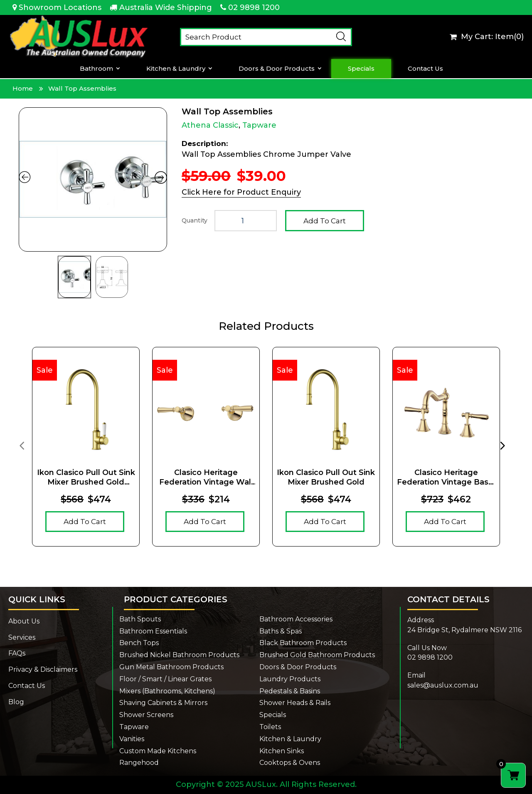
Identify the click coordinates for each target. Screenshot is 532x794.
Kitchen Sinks (282, 751)
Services (22, 637)
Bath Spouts (140, 619)
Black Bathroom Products (303, 643)
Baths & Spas (281, 631)
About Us (24, 621)
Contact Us (425, 69)
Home (23, 88)
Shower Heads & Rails (295, 703)
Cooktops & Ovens (290, 763)
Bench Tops (139, 643)
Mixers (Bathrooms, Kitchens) (167, 691)
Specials (361, 69)
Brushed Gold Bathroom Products (317, 655)
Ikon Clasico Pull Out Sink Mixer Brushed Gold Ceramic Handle (86, 478)
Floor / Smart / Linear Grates (165, 679)
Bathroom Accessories (296, 619)
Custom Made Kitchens (158, 751)
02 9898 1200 (254, 7)
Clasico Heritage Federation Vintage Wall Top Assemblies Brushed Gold (206, 478)
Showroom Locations (60, 7)
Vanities (132, 739)
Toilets (270, 727)
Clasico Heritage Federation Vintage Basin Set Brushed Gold (446, 478)
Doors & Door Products (277, 69)
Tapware (259, 125)
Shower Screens (146, 715)
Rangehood (139, 763)
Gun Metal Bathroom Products (171, 667)
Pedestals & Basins (290, 691)
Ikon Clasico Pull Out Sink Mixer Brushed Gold (326, 477)
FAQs (17, 653)
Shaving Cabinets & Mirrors (163, 703)
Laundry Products (290, 679)
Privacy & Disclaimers (43, 669)
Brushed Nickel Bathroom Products (179, 655)
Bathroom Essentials (153, 631)
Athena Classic (210, 125)
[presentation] (22, 445)
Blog (16, 702)
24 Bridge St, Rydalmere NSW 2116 (464, 630)
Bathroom (96, 69)
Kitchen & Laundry (176, 69)
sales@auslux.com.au (443, 685)
